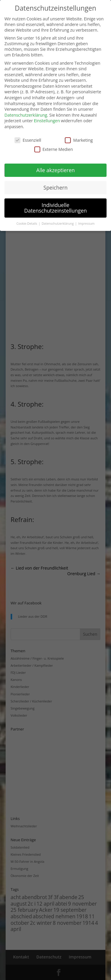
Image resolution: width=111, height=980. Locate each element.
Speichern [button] (55, 187)
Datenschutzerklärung (26, 115)
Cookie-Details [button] (27, 224)
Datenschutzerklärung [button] (58, 224)
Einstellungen (47, 121)
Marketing (79, 140)
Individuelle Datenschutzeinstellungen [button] (56, 208)
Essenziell (28, 140)
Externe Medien (54, 149)
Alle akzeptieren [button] (55, 170)
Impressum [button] (86, 224)
